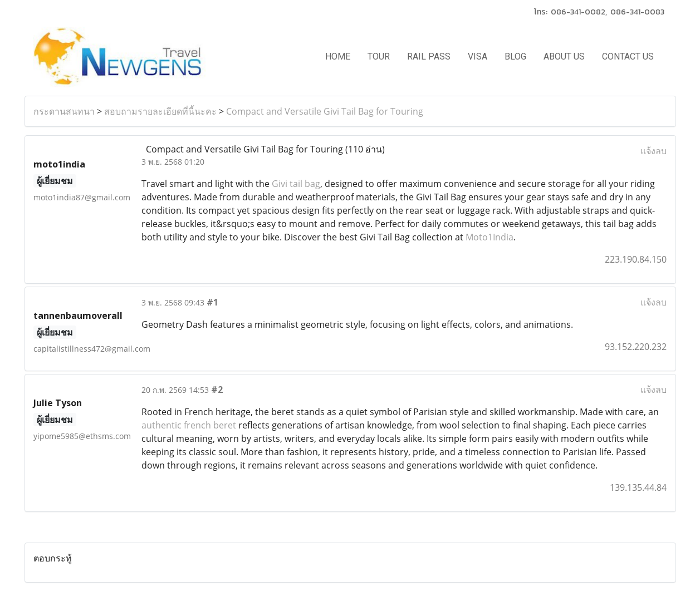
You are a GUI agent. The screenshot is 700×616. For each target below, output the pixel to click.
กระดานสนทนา (64, 111)
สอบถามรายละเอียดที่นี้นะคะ (160, 111)
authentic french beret (189, 425)
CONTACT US (628, 56)
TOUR (379, 56)
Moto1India (489, 237)
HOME (338, 56)
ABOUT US (564, 56)
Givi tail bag (296, 184)
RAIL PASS (429, 56)
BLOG (515, 56)
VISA (478, 56)
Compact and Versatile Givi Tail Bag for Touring (325, 111)
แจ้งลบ (654, 151)
